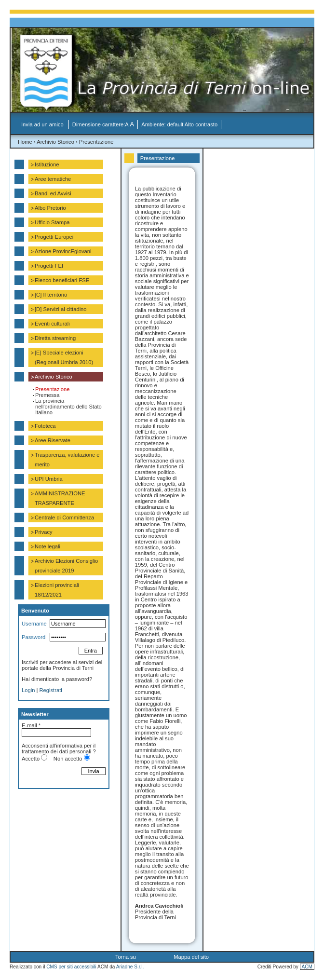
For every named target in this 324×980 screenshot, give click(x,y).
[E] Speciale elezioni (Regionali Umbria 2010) (64, 357)
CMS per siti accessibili (71, 967)
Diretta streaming (55, 338)
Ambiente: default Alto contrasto (179, 124)
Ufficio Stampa (52, 222)
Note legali (47, 546)
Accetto (31, 759)
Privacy (44, 532)
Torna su (126, 957)
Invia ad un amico (43, 124)
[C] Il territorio (51, 295)
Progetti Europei (54, 237)
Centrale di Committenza (64, 517)
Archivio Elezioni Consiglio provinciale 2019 (66, 566)
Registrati (51, 690)
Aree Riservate (53, 440)
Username (34, 624)
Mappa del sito (191, 957)
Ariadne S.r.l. (130, 967)
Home (25, 142)
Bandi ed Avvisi (53, 193)
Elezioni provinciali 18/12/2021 (57, 590)
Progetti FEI (49, 266)
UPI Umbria (49, 479)
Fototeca (45, 426)
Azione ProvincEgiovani (63, 251)
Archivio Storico (55, 142)
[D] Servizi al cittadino (61, 309)
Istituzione (47, 164)
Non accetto (68, 759)
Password (34, 637)
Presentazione (96, 142)
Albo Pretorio (50, 208)
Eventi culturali (52, 324)
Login (28, 690)
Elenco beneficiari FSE (62, 280)
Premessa (47, 395)
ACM (307, 967)
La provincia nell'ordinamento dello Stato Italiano (68, 407)
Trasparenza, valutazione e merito (67, 460)
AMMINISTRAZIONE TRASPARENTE (60, 498)
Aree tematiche (53, 179)
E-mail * (31, 725)
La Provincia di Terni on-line (167, 72)
